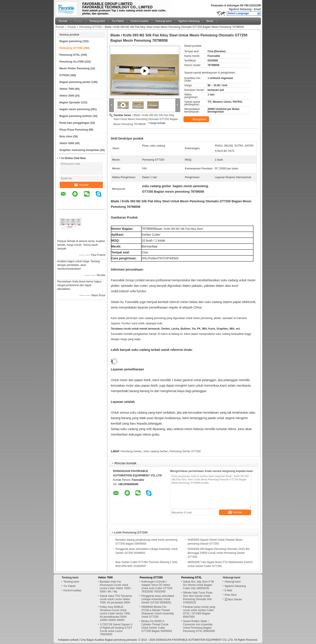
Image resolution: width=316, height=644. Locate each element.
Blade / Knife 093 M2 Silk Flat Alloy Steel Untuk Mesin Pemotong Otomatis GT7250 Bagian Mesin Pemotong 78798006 (146, 120)
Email (257, 9)
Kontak (81, 185)
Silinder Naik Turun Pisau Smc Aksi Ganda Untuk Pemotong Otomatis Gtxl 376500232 (198, 598)
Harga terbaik (157, 123)
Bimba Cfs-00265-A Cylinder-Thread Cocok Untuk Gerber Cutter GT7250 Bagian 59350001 (157, 626)
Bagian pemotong (71, 41)
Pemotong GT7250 (91, 27)
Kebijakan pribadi (68, 640)
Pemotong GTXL (70, 55)
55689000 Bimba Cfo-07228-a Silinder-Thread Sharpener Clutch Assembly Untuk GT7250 (158, 612)
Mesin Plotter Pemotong (75, 68)
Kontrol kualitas (140, 21)
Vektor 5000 (67, 143)
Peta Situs (231, 595)
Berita (210, 21)
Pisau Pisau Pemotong (74, 130)
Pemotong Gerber (131, 451)
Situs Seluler (233, 599)
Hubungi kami (163, 21)
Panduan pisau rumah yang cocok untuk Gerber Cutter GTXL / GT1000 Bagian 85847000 (199, 612)
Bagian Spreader (70, 102)
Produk (78, 21)
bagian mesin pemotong (75, 109)
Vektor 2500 (67, 96)
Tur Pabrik (118, 21)
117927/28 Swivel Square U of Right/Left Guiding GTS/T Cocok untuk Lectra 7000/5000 (116, 629)
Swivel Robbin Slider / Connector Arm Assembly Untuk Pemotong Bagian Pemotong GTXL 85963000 (199, 626)
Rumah (63, 21)
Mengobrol (197, 119)
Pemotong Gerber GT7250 (185, 451)
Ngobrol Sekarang (240, 9)
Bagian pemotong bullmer (76, 116)
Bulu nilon (66, 136)
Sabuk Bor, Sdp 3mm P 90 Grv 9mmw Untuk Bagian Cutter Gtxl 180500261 (198, 585)
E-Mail (228, 590)
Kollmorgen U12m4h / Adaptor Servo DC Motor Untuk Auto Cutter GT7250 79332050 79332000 (157, 587)
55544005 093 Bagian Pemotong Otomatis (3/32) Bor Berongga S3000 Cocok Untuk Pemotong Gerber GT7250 (219, 553)
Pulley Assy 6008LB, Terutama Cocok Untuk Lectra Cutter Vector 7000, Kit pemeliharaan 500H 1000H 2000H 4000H (115, 614)
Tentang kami (97, 21)
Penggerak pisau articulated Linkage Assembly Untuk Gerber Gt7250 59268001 (158, 599)
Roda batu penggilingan (75, 123)
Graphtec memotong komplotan (79, 150)
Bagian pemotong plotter (75, 82)
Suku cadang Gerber (155, 451)
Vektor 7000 (67, 89)
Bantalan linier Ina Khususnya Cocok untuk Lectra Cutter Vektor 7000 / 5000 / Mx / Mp (116, 587)
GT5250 (64, 75)
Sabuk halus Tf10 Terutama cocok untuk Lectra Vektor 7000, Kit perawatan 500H (116, 599)
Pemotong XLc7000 (72, 62)
